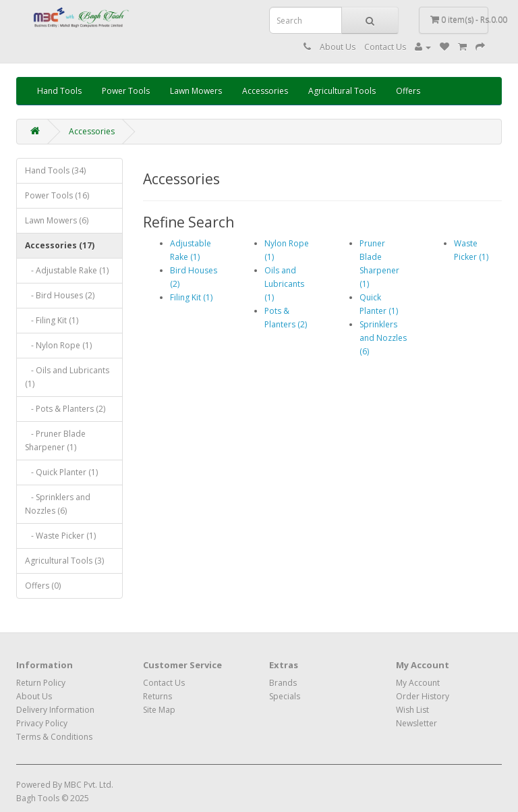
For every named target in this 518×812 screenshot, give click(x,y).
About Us (338, 47)
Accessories (265, 91)
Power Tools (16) (57, 195)
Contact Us (385, 47)
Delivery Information (55, 710)
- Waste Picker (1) (60, 536)
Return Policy (41, 683)
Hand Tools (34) (55, 170)
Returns (157, 696)
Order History (423, 696)
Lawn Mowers (196, 91)
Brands (283, 683)
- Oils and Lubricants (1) (67, 377)
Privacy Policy (42, 723)
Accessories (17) (60, 245)
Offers (408, 91)
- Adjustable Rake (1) (67, 270)
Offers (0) (43, 586)
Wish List (412, 710)
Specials (285, 696)
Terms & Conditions (54, 737)
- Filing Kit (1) (52, 320)
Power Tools (126, 91)
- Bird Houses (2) (60, 295)
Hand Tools (59, 91)
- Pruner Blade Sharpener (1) (55, 440)
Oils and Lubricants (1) (284, 284)
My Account (418, 683)
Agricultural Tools (342, 91)
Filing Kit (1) (191, 297)
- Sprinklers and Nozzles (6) (58, 504)
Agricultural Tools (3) (64, 561)
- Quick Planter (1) (61, 472)
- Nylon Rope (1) (58, 345)
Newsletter (416, 723)
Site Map (159, 710)
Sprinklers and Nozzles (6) (383, 338)
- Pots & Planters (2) (65, 409)
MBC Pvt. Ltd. (89, 785)
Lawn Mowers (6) (57, 220)
